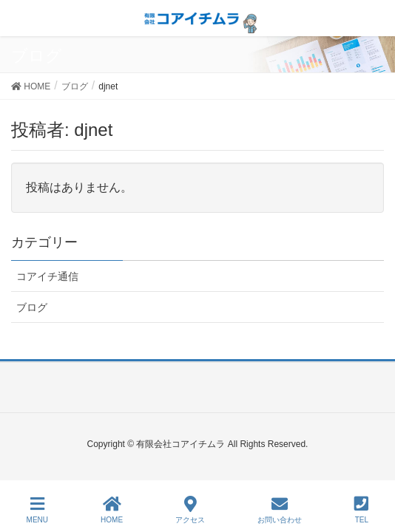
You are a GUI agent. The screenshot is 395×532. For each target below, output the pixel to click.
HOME (112, 510)
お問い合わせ (280, 510)
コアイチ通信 (47, 276)
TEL (361, 510)
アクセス (190, 510)
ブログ (32, 307)
